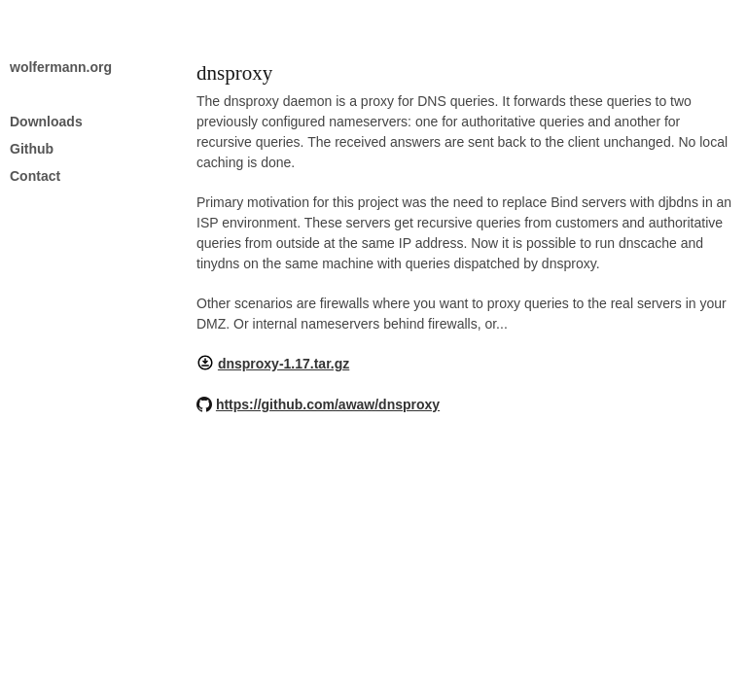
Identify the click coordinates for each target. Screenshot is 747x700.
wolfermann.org (61, 67)
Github (32, 149)
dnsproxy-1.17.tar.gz (284, 364)
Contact (35, 176)
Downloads (46, 122)
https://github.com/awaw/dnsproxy (328, 404)
